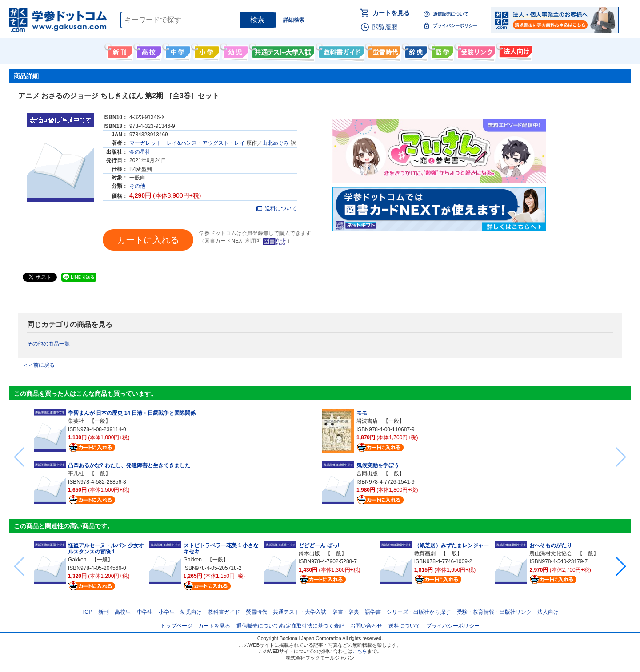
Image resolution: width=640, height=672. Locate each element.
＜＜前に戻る (39, 365)
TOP (87, 612)
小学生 (167, 612)
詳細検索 (294, 20)
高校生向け (148, 50)
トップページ (176, 626)
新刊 (104, 612)
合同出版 (367, 473)
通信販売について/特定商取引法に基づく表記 (290, 626)
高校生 (123, 612)
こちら (360, 651)
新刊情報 (119, 50)
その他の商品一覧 (48, 344)
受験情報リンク (475, 50)
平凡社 (76, 473)
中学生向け (177, 50)
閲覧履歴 (385, 27)
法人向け (514, 50)
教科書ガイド (340, 50)
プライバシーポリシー (455, 26)
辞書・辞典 (346, 612)
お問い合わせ (366, 626)
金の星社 (140, 152)
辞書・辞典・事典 (415, 50)
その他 (137, 186)
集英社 (76, 421)
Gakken (77, 560)
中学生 (145, 612)
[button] (620, 566)
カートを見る (391, 13)
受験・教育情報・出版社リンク (494, 612)
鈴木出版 (309, 553)
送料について (277, 208)
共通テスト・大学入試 (282, 50)
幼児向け (234, 50)
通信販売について (451, 14)
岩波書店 (367, 421)
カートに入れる (148, 240)
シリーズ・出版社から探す (419, 612)
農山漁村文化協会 (551, 553)
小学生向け (206, 50)
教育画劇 (425, 553)
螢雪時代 (383, 50)
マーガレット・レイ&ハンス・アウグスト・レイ (187, 143)
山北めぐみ (276, 143)
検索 (257, 20)
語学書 (441, 50)
